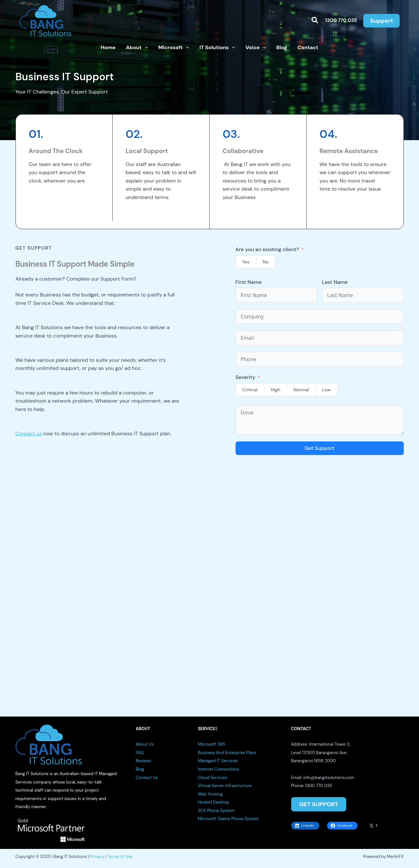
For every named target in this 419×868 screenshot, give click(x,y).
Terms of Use (120, 857)
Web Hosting (210, 794)
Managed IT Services (218, 761)
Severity (246, 377)
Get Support (320, 448)
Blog (140, 769)
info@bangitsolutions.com (329, 778)
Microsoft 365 (212, 744)
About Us (145, 744)
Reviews (144, 761)
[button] (315, 21)
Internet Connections (219, 769)
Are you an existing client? (267, 249)
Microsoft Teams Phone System (229, 819)
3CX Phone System (216, 811)
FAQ (140, 753)
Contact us (29, 434)
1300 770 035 (341, 20)
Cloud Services (213, 778)
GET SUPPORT (319, 804)
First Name (249, 282)
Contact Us (147, 778)
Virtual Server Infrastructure (225, 786)
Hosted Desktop (214, 802)
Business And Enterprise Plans (227, 753)
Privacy (97, 857)
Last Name (335, 282)
